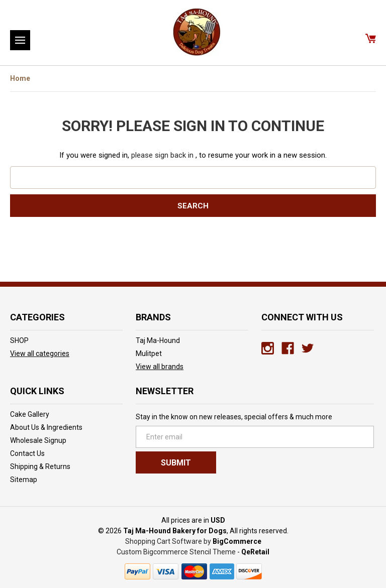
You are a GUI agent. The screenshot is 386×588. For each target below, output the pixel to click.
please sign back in (162, 155)
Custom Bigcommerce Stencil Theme (176, 552)
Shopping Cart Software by (168, 541)
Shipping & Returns (40, 466)
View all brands (160, 367)
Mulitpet (149, 354)
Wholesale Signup (38, 440)
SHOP (19, 340)
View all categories (40, 354)
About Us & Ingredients (46, 427)
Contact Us (27, 453)
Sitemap (24, 480)
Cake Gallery (30, 414)
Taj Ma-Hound (158, 340)
